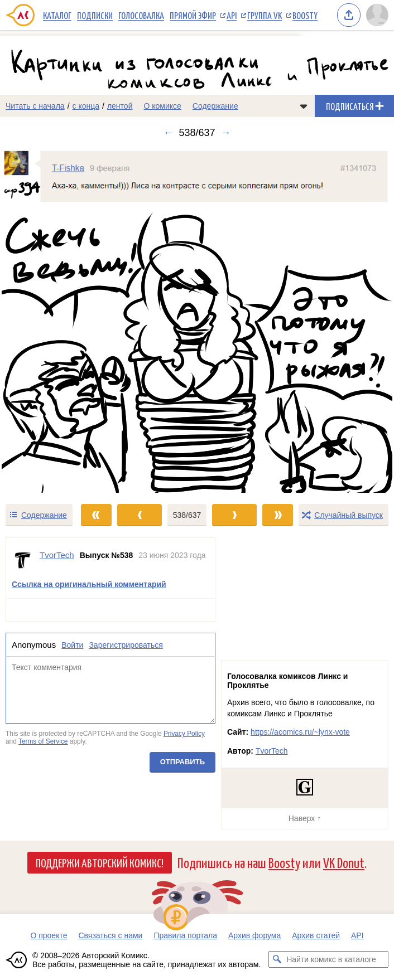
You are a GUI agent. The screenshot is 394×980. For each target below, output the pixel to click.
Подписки (95, 15)
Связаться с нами (110, 935)
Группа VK (265, 15)
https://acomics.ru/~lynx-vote (300, 732)
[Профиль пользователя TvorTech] (23, 560)
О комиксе (162, 106)
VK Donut (344, 862)
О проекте (49, 935)
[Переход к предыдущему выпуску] (49, 321)
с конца (86, 106)
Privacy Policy (184, 734)
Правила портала (185, 935)
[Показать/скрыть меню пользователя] (377, 15)
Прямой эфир (193, 15)
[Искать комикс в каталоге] (277, 959)
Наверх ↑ (305, 818)
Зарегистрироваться (126, 644)
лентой (120, 106)
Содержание (215, 106)
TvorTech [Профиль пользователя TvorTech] (57, 555)
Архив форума (254, 935)
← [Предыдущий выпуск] (168, 133)
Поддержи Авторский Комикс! (100, 862)
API (232, 15)
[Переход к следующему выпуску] (197, 321)
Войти (72, 644)
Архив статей (316, 935)
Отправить (182, 762)
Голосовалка (141, 15)
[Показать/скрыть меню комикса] (304, 106)
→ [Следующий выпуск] (226, 133)
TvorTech (272, 751)
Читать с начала (35, 106)
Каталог (57, 15)
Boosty (305, 15)
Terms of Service (43, 741)
